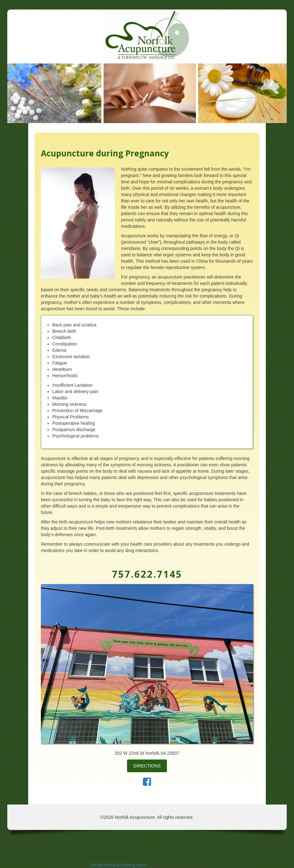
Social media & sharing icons (119, 865)
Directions (147, 766)
